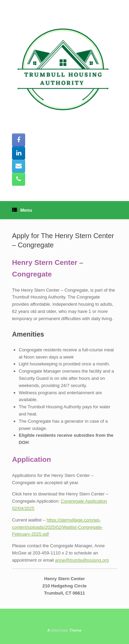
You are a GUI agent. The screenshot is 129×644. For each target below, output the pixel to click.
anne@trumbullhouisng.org (82, 560)
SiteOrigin (60, 630)
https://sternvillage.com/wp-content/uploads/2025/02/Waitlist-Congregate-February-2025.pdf (57, 527)
